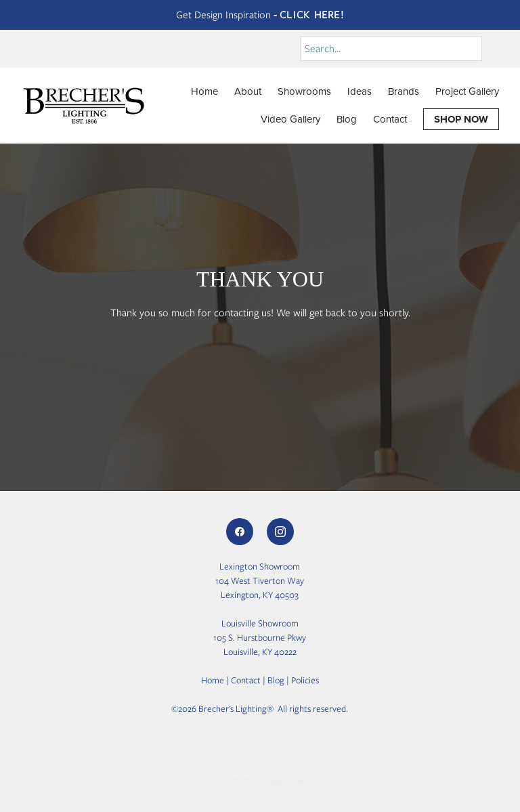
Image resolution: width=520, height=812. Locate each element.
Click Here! (312, 15)
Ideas (360, 91)
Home (204, 91)
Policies (305, 680)
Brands (404, 91)
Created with (260, 779)
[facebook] (240, 532)
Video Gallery (290, 119)
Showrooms (304, 91)
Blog (347, 119)
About (248, 91)
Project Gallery (467, 91)
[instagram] (280, 532)
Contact (390, 119)
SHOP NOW (461, 119)
